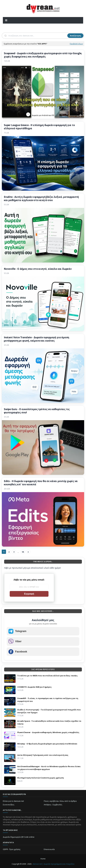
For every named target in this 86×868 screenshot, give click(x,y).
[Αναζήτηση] (38, 36)
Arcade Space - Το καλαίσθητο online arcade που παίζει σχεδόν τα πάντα (49, 722)
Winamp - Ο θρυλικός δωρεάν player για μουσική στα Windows (47, 744)
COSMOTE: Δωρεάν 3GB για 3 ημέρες (34, 687)
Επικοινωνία (49, 849)
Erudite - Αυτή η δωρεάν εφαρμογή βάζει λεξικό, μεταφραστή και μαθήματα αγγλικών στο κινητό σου (41, 199)
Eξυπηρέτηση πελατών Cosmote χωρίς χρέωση (41, 778)
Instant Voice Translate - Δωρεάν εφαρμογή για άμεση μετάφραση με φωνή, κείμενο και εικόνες (37, 339)
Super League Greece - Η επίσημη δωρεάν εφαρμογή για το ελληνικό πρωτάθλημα (39, 127)
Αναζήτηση (75, 36)
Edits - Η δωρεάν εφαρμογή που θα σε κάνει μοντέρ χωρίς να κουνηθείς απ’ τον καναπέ (41, 483)
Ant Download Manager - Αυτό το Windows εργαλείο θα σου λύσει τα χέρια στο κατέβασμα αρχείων (49, 768)
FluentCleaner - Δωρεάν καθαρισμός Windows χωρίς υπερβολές (48, 732)
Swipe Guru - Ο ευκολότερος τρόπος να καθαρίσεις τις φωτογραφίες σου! (37, 411)
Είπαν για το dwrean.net (13, 801)
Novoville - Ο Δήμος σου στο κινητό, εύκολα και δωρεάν (38, 269)
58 (23, 552)
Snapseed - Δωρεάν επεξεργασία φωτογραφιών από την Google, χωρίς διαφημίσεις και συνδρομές (43, 55)
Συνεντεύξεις (9, 805)
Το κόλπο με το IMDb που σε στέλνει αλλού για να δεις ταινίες (47, 676)
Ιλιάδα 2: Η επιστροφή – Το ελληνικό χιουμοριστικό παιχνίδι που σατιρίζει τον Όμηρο (49, 711)
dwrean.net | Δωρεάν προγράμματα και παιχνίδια (54, 864)
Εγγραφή (29, 594)
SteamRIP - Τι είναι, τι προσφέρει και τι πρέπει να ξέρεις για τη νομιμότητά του (48, 700)
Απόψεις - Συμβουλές (53, 805)
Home (43, 859)
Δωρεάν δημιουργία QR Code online (19, 837)
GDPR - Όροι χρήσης (12, 849)
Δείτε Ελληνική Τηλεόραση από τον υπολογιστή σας (43, 755)
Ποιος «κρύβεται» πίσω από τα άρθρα (60, 801)
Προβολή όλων (76, 44)
